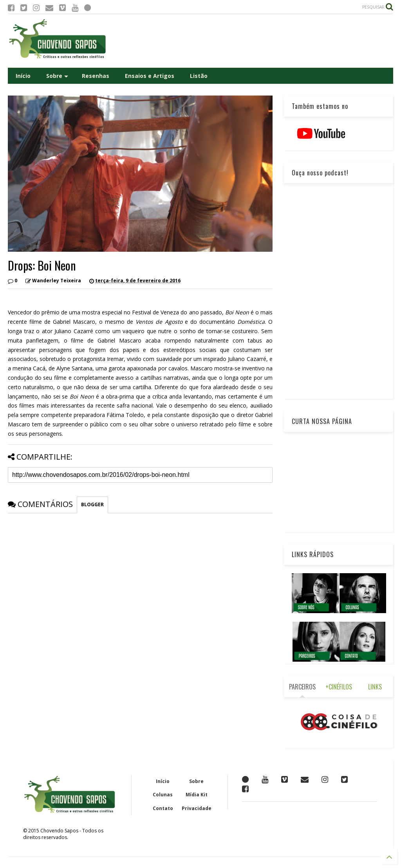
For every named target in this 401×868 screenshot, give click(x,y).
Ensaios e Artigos (150, 76)
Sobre (57, 76)
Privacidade (197, 808)
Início (23, 76)
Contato (163, 808)
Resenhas (96, 76)
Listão (199, 76)
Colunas (163, 795)
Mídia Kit (197, 795)
